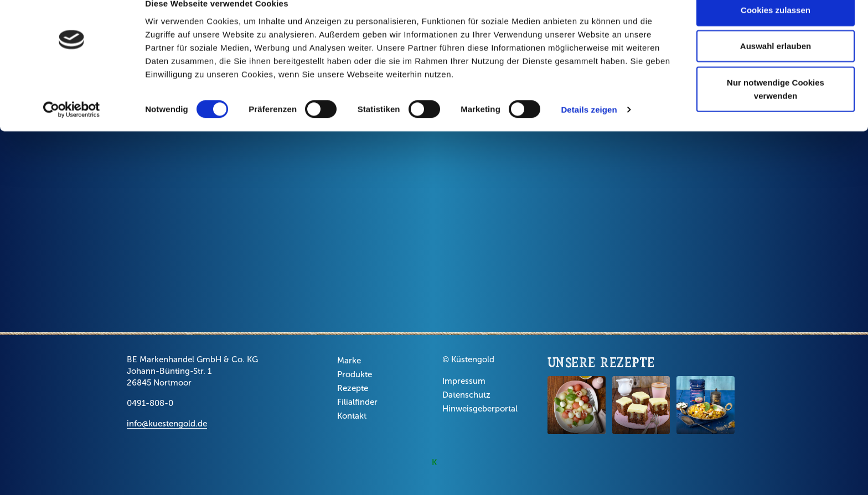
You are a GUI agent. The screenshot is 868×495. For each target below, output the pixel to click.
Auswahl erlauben (776, 66)
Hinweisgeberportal (480, 409)
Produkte (355, 374)
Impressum (464, 381)
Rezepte (353, 388)
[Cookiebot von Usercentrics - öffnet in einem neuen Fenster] (72, 129)
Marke (349, 361)
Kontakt (352, 416)
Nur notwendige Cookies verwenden (776, 108)
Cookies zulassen (776, 29)
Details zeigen (589, 129)
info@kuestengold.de (167, 424)
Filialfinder (357, 402)
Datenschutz (466, 395)
